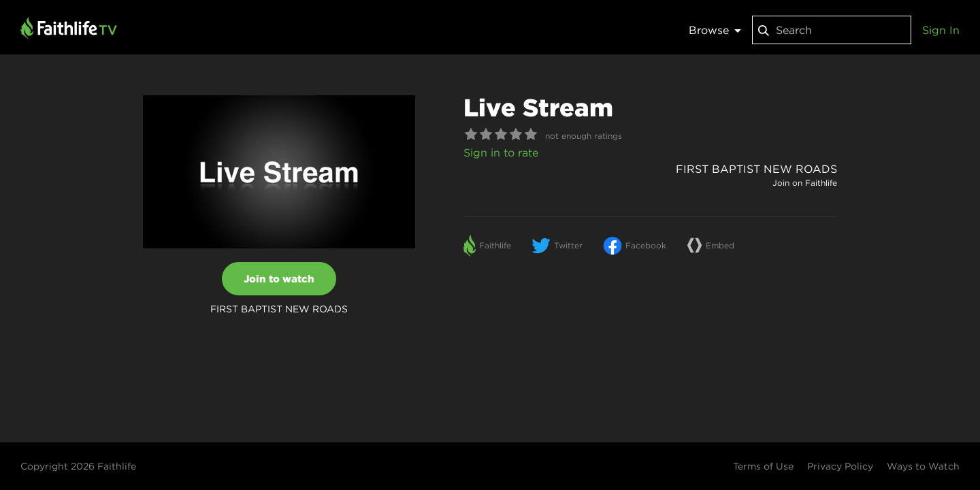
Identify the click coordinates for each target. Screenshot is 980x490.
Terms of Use (763, 466)
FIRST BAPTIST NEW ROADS (756, 169)
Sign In (941, 30)
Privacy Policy (840, 466)
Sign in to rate (501, 152)
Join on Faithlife (805, 183)
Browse (715, 30)
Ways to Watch (923, 466)
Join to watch (279, 279)
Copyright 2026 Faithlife (78, 466)
